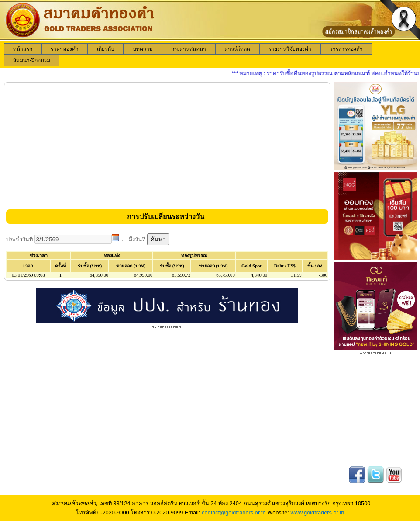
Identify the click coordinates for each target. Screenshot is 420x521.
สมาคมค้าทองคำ (74, 503)
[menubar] (210, 55)
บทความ (143, 49)
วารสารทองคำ (346, 49)
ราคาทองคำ (65, 49)
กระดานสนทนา (189, 49)
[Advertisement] (167, 146)
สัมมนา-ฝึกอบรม (32, 60)
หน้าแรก (23, 49)
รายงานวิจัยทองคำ (290, 49)
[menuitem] (23, 49)
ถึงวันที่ (138, 239)
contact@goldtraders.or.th (234, 512)
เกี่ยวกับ (106, 49)
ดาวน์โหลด (237, 49)
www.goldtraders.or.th (317, 512)
